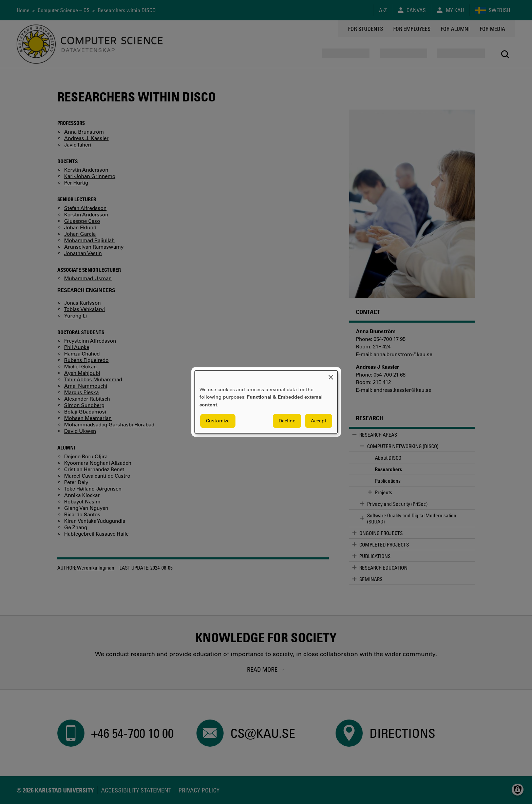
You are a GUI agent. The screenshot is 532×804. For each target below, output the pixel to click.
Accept (319, 421)
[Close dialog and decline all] (331, 375)
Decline (287, 421)
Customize (218, 421)
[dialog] (266, 402)
